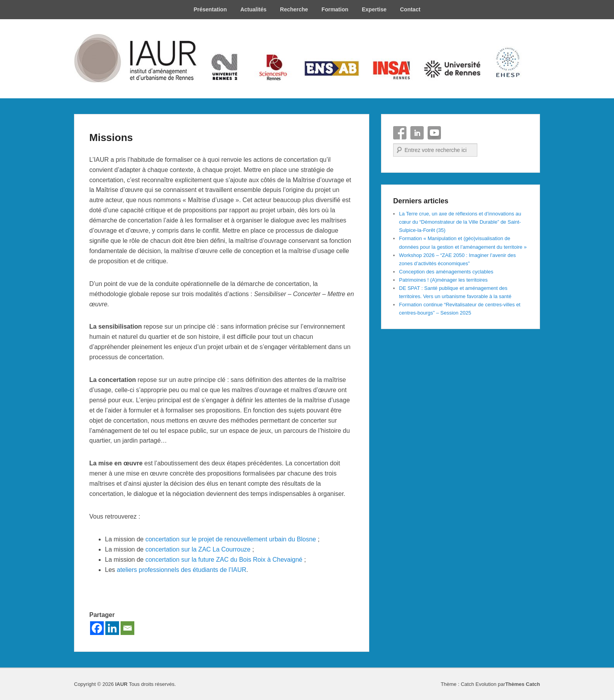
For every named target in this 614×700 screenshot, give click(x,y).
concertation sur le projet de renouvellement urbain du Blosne (231, 539)
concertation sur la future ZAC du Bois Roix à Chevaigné (224, 560)
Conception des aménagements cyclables (446, 272)
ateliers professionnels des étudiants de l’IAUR (181, 570)
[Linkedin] (112, 628)
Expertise (374, 9)
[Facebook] (97, 628)
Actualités (254, 9)
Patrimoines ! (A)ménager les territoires (443, 280)
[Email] (127, 628)
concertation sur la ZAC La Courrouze (198, 549)
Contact (410, 9)
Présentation (210, 9)
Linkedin (417, 133)
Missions (111, 137)
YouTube (434, 133)
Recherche (294, 9)
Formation (335, 9)
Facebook (400, 133)
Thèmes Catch (523, 684)
